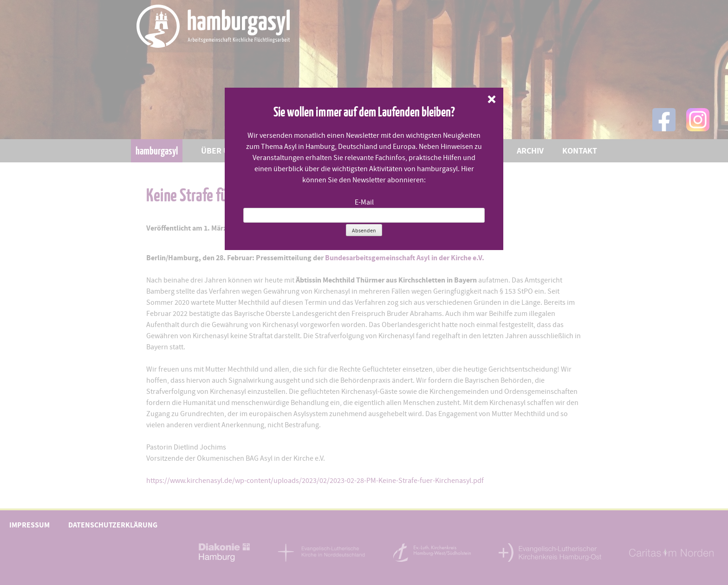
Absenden (364, 231)
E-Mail (364, 202)
